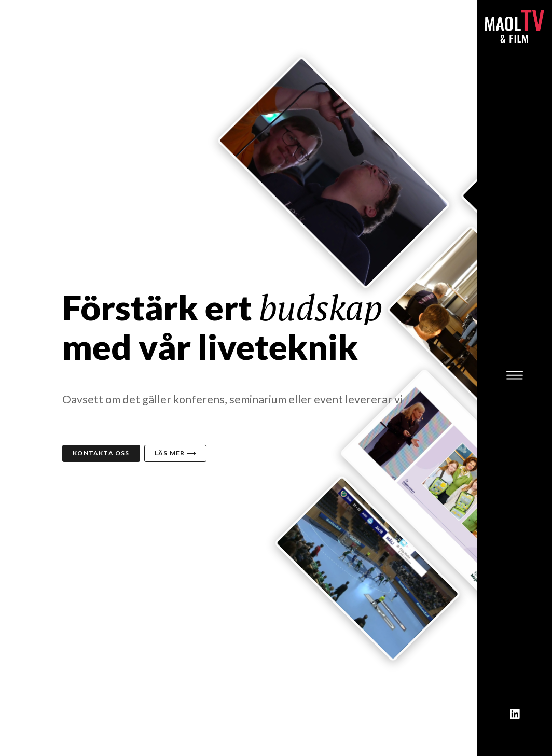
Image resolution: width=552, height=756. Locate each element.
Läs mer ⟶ (175, 453)
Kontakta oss (101, 453)
